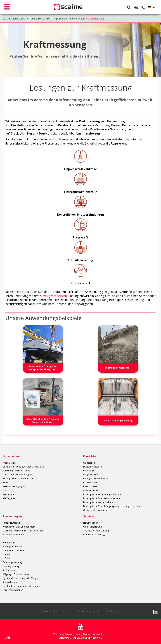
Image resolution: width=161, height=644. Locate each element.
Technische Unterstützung (96, 531)
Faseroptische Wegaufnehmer (98, 502)
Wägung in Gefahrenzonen (16, 574)
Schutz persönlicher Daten (90, 611)
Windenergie (9, 543)
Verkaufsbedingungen (14, 486)
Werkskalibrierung (92, 527)
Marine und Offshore (13, 550)
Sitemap (71, 611)
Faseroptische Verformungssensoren (102, 494)
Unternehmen (12, 456)
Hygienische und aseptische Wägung (21, 578)
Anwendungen (12, 516)
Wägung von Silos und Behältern (19, 527)
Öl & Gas (7, 539)
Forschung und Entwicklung (16, 471)
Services (89, 516)
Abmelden (111, 611)
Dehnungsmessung (12, 562)
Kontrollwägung (11, 582)
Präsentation (9, 463)
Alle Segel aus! (10, 498)
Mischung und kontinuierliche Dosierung (23, 531)
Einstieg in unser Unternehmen (18, 478)
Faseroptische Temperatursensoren (101, 498)
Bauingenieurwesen (13, 547)
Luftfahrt (7, 558)
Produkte (90, 456)
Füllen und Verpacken (14, 535)
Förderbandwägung (13, 590)
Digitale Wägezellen (93, 467)
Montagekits (89, 471)
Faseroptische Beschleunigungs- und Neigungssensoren (112, 506)
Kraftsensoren (90, 482)
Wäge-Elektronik (91, 475)
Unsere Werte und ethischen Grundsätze (23, 467)
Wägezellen (89, 463)
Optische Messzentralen (95, 510)
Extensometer (90, 486)
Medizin (7, 554)
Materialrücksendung (94, 535)
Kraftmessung (10, 570)
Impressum (60, 611)
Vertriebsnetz (10, 494)
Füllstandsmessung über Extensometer (22, 586)
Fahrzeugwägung (11, 523)
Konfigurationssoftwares (96, 478)
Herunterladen (91, 523)
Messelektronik (91, 490)
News (5, 482)
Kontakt (7, 490)
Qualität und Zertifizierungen (17, 475)
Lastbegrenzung (11, 566)
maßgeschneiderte (55, 296)
